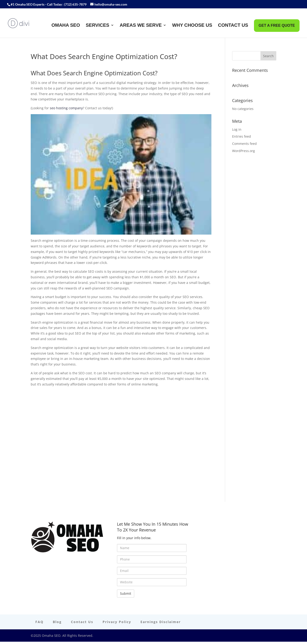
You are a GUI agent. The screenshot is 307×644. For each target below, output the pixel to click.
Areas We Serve (141, 26)
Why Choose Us (192, 26)
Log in (237, 129)
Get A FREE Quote (277, 25)
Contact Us (233, 26)
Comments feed (244, 144)
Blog (57, 622)
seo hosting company (66, 108)
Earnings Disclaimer (161, 622)
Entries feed (242, 136)
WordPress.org (244, 151)
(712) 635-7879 (75, 4)
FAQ (39, 622)
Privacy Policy (117, 622)
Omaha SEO (66, 26)
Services (98, 26)
